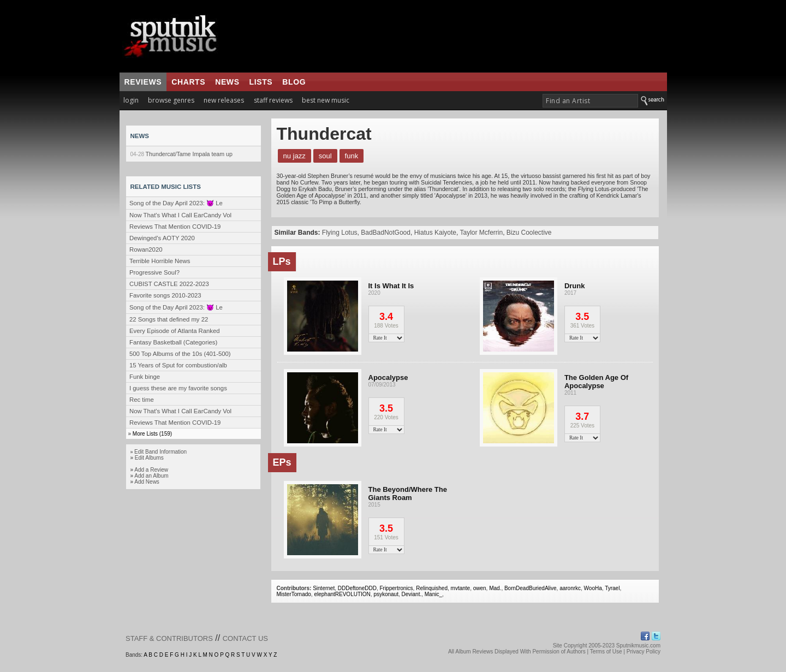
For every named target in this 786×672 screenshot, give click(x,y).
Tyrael (612, 588)
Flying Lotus (340, 233)
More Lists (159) (152, 434)
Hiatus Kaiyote (435, 233)
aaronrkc (570, 588)
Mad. (495, 588)
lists (261, 82)
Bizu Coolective (529, 233)
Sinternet (324, 588)
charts (188, 82)
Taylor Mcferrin (481, 233)
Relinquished (432, 588)
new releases (224, 100)
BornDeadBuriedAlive (531, 588)
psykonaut (386, 594)
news (227, 82)
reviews (143, 82)
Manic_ (433, 594)
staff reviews (273, 100)
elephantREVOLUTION (342, 594)
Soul (325, 156)
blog (294, 82)
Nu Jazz (294, 156)
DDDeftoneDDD (357, 588)
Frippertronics (396, 588)
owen (480, 588)
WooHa (593, 588)
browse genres (171, 100)
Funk (352, 156)
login (131, 100)
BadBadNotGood (386, 233)
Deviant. (412, 594)
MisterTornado (294, 594)
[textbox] (590, 101)
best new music (326, 100)
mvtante (461, 588)
